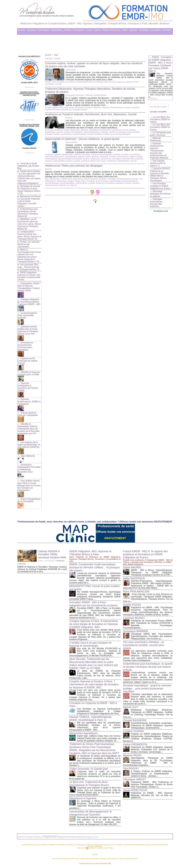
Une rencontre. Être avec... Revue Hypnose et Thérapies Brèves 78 (28, 267)
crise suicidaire (58, 82)
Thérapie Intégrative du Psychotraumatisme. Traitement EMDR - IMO (29, 302)
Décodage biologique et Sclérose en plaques (160, 194)
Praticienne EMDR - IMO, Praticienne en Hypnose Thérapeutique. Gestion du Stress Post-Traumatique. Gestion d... (152, 784)
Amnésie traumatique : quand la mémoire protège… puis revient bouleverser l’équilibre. (147, 688)
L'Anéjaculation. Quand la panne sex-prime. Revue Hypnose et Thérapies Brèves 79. (29, 235)
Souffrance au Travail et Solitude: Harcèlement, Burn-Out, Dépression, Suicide (91, 114)
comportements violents (127, 179)
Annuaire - (32, 30)
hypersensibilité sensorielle (70, 159)
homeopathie (51, 159)
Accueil (48, 55)
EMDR (21, 837)
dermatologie (71, 157)
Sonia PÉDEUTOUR (135, 790)
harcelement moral (120, 130)
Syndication (92, 848)
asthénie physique (82, 155)
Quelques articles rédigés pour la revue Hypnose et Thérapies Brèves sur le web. (28, 330)
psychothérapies (67, 183)
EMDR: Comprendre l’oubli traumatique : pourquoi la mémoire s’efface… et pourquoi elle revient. (94, 567)
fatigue (133, 157)
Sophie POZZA (132, 605)
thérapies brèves (80, 110)
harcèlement (105, 130)
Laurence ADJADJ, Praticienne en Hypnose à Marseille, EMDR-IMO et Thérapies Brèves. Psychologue (160, 175)
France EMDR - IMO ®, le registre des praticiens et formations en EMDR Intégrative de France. (145, 554)
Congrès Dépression (54, 107)
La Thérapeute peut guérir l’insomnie (160, 134)
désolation (94, 130)
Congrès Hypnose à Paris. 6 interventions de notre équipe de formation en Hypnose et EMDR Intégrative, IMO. (94, 624)
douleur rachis (84, 157)
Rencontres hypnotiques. (84, 733)
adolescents (67, 179)
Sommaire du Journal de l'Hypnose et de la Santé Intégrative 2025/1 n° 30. (29, 190)
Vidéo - (125, 30)
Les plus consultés (158, 112)
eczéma (112, 157)
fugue (78, 181)
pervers (60, 132)
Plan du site (81, 848)
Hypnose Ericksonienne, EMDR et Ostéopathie (29, 402)
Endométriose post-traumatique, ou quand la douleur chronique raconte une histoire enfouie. (148, 667)
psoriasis (139, 159)
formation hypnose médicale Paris (123, 82)
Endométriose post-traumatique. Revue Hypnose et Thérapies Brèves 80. (28, 213)
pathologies (50, 132)
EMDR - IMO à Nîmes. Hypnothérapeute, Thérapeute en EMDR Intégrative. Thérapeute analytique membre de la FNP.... (152, 573)
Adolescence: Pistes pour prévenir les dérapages (74, 166)
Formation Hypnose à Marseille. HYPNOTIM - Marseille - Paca (29, 125)
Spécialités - (57, 30)
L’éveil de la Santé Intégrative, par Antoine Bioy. (28, 166)
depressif (49, 157)
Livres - (90, 30)
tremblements (123, 161)
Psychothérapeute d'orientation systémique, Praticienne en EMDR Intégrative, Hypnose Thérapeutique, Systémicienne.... (152, 725)
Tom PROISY (131, 769)
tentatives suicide (124, 183)
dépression (69, 107)
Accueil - (22, 30)
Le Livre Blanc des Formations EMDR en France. (160, 119)
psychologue (115, 181)
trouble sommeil (94, 134)
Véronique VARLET (135, 779)
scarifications (81, 183)
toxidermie (112, 161)
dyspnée (104, 157)
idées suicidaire (88, 181)
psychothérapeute (130, 181)
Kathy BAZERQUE (134, 578)
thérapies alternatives (62, 110)
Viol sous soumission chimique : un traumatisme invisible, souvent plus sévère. (144, 645)
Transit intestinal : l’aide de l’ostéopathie (28, 414)
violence (73, 185)
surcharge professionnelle (128, 132)
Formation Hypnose (84, 107)
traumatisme (66, 134)
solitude (104, 132)
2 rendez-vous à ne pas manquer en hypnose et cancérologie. (90, 644)
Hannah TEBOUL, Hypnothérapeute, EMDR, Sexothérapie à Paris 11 (91, 718)
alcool (87, 179)
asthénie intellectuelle (63, 155)
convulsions (135, 155)
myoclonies (106, 159)
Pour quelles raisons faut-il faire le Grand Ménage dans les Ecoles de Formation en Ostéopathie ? (29, 485)
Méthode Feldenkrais (155, 139)
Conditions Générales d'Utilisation (128, 859)
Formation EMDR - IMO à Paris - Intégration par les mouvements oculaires (93, 604)
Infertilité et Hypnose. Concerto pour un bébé (29, 373)
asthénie (49, 155)
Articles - (68, 30)
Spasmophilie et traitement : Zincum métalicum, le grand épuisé (82, 139)
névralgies (117, 159)
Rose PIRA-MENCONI (136, 591)
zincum (134, 161)
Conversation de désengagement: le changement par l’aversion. (90, 813)
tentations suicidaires (105, 183)
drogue (71, 181)
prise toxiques (102, 181)
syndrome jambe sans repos (93, 161)
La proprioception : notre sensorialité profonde (28, 315)
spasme (49, 161)
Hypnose (97, 107)
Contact (167, 30)
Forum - (98, 30)
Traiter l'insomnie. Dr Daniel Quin (89, 769)
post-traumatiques (92, 132)
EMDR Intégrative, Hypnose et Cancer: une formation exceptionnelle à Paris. (29, 276)
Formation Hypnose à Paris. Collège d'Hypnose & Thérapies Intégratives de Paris (29, 93)
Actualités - (145, 30)
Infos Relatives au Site (161, 211)
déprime (85, 130)
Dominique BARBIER (136, 631)
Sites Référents (28, 456)
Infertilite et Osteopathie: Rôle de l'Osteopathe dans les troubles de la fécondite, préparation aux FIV (29, 429)
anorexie (94, 179)
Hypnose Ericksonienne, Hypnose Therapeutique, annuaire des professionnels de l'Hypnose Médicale (159, 151)
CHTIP (48, 82)
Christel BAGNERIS (135, 720)
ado (47, 179)
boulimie (103, 179)
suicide (59, 84)
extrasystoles (123, 157)
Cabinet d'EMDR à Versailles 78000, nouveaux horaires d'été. (52, 554)
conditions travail (61, 130)
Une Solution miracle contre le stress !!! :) (158, 163)
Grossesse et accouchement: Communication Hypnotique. (25, 346)
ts (68, 185)
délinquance (51, 181)
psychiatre (50, 84)
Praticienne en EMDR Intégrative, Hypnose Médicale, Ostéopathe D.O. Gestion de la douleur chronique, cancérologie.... (152, 750)
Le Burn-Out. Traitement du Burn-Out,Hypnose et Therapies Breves (89, 784)
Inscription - (156, 30)
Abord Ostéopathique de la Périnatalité (29, 500)
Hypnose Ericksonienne (113, 107)
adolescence (55, 179)
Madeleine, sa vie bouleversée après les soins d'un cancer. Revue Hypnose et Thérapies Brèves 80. (29, 224)
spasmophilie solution (63, 161)
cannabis (112, 179)
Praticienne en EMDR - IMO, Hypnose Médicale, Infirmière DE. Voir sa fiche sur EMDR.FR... (152, 795)
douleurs (95, 157)
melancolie (95, 159)
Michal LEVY (131, 707)
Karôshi (132, 130)
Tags (56, 55)
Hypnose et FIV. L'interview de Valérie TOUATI (27, 361)
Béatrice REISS (132, 755)
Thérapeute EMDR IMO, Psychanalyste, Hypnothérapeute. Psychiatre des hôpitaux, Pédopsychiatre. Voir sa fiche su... (152, 636)
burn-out (49, 130)
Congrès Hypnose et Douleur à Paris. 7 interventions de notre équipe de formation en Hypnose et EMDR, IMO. (94, 684)
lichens (86, 159)
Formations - (79, 30)
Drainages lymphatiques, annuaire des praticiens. (156, 203)
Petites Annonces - (112, 30)
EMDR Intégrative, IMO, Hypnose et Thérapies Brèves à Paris (90, 553)
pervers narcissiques (73, 132)
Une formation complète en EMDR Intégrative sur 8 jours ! (161, 186)
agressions (78, 179)
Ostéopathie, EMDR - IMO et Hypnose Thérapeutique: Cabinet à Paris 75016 (29, 287)
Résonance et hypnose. (83, 798)
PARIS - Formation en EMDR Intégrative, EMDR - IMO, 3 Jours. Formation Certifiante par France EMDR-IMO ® (161, 64)
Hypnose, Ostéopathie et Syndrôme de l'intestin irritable (28, 387)
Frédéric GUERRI (133, 731)
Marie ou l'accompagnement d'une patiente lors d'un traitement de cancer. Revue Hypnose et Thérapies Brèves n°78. (29, 256)
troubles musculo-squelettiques (116, 134)
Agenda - (134, 30)
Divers (41, 561)
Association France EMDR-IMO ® (29, 56)
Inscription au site (103, 848)
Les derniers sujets (158, 107)
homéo (140, 157)
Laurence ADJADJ (134, 618)
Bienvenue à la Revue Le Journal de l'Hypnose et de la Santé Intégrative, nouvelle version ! (29, 201)
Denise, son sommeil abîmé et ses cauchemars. (28, 244)
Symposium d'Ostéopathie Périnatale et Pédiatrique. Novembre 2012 (29, 468)
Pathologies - (44, 30)
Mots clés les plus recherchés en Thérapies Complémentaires (99, 859)
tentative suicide (52, 134)
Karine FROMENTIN (135, 744)
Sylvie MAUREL (132, 567)
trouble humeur (79, 134)
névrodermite (128, 159)
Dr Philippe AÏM (100, 82)
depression (59, 157)
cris (141, 179)
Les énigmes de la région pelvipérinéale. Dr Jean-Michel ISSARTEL (29, 445)
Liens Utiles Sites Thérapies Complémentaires (66, 859)
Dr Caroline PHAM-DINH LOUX (79, 82)
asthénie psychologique (102, 155)
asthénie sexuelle (121, 155)
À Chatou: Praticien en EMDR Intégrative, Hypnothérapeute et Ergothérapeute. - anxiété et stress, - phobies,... (152, 774)
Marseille (95, 855)
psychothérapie (52, 183)
